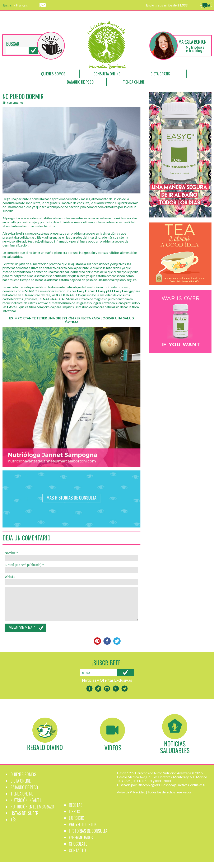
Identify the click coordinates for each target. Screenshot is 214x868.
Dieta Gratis (160, 74)
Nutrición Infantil (26, 806)
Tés (13, 826)
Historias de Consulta (88, 837)
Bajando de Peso (80, 82)
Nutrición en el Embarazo (32, 813)
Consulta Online (107, 74)
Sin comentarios (13, 102)
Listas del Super (24, 819)
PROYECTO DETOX (83, 831)
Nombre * (11, 553)
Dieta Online (21, 787)
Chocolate (78, 850)
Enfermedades (81, 843)
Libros (75, 818)
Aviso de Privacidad (131, 798)
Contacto (77, 856)
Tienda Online (134, 82)
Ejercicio (77, 824)
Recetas (76, 811)
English (8, 5)
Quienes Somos (53, 74)
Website (10, 577)
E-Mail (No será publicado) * (24, 565)
